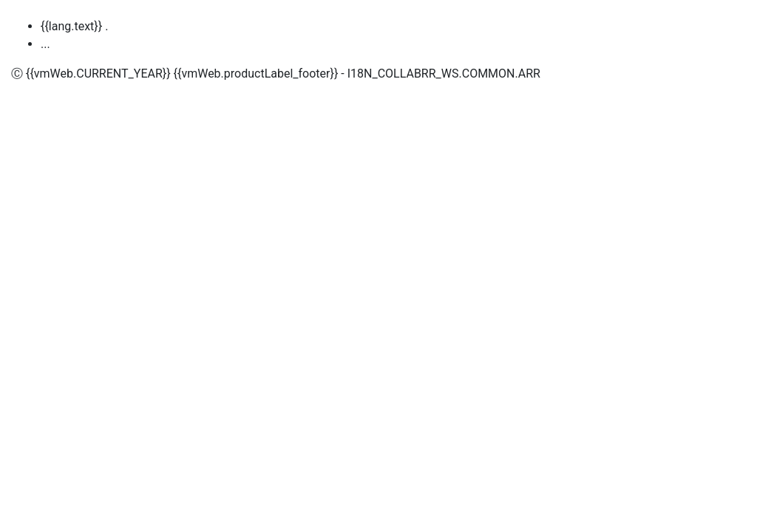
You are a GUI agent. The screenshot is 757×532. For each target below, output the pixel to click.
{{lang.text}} (71, 26)
